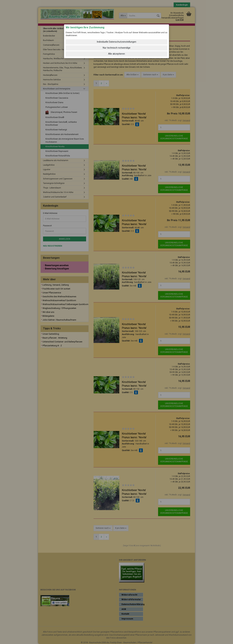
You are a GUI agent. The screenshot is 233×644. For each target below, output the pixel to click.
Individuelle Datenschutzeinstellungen (116, 42)
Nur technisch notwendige (117, 48)
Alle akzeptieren (116, 54)
